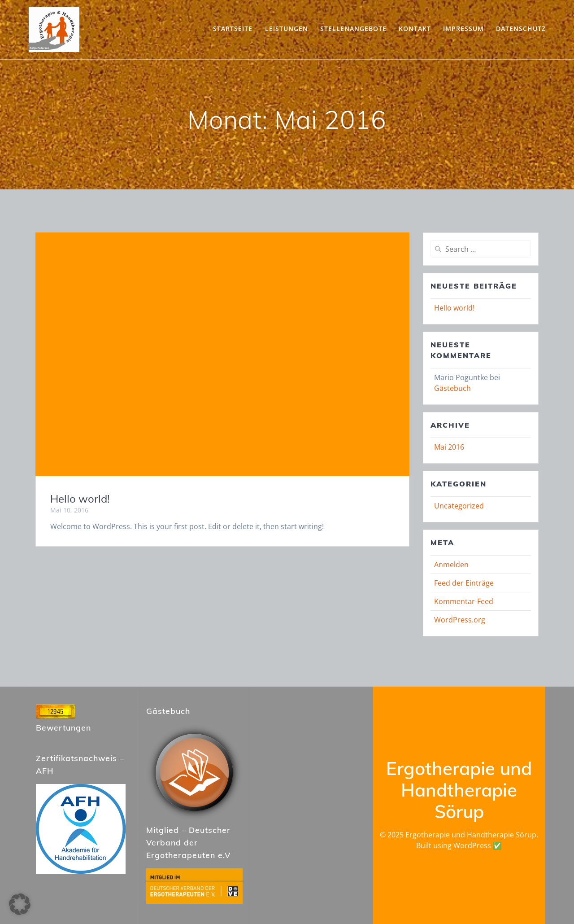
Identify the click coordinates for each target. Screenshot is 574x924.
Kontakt (415, 28)
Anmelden (451, 565)
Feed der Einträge (464, 583)
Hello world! (80, 499)
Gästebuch (452, 388)
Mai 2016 (449, 447)
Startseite (233, 28)
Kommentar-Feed (464, 601)
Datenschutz (521, 28)
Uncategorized (459, 506)
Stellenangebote (353, 28)
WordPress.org (460, 620)
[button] (20, 904)
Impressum (463, 28)
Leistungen (287, 28)
